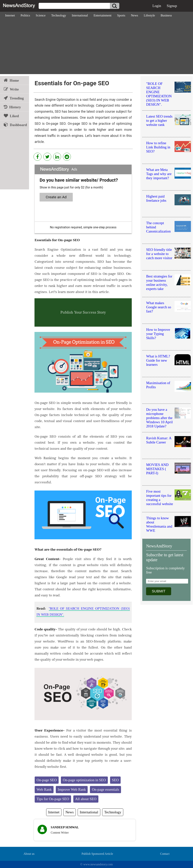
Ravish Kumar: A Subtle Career (159, 440)
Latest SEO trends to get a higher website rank (159, 121)
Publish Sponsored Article (97, 854)
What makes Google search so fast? (159, 307)
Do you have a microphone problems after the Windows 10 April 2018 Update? (159, 418)
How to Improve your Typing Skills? (158, 334)
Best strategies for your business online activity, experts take (159, 282)
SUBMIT (159, 591)
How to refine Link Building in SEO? (158, 147)
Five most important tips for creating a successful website (159, 498)
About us (29, 854)
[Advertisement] (96, 48)
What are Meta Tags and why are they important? (159, 174)
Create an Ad (56, 197)
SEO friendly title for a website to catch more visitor (159, 254)
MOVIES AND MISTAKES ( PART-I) (157, 469)
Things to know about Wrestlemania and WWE (159, 524)
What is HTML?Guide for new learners (158, 360)
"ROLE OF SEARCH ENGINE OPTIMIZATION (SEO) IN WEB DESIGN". (159, 94)
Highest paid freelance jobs (156, 198)
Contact (165, 854)
